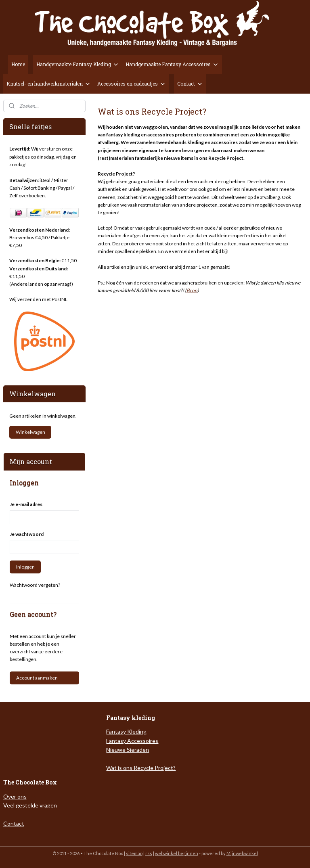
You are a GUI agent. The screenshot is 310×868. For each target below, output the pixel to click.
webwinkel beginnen (177, 853)
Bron (192, 290)
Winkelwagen (30, 432)
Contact (190, 84)
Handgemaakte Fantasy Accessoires (172, 64)
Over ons (15, 796)
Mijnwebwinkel (242, 853)
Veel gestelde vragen (30, 805)
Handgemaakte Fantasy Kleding (78, 64)
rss (149, 853)
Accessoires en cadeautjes (132, 84)
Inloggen (25, 567)
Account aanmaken (37, 678)
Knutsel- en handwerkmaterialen (49, 84)
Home (18, 64)
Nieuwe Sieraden (128, 750)
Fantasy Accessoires (132, 741)
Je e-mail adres (26, 504)
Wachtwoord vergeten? (35, 585)
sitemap (134, 853)
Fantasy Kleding (126, 731)
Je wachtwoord (27, 534)
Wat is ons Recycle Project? (141, 768)
